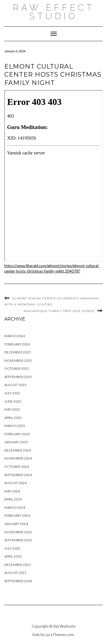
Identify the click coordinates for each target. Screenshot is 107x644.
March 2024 (15, 507)
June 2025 (13, 401)
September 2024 (18, 475)
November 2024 (18, 458)
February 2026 (17, 344)
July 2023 (12, 548)
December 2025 (18, 352)
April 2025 (13, 418)
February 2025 (17, 434)
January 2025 (16, 442)
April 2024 (13, 499)
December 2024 (18, 450)
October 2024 (17, 467)
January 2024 (16, 524)
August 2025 (15, 385)
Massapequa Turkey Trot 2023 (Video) (59, 311)
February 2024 (17, 515)
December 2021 (18, 565)
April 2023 (13, 556)
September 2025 (18, 377)
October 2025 (17, 368)
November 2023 (18, 532)
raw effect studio (54, 12)
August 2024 (15, 483)
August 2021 (15, 573)
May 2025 (12, 409)
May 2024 (12, 491)
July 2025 (12, 393)
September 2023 (18, 540)
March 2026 (15, 336)
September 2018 (18, 581)
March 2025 (15, 426)
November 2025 (18, 360)
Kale (36, 635)
